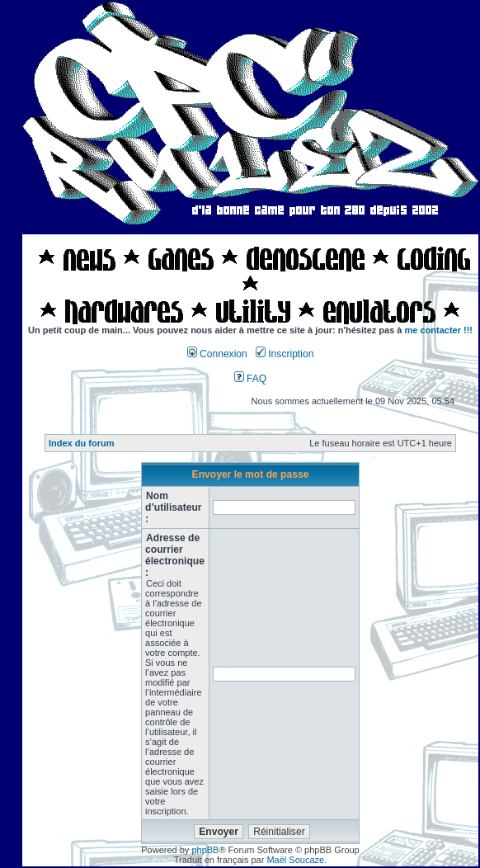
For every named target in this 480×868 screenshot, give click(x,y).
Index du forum (81, 443)
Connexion (217, 354)
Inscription (285, 354)
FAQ (251, 379)
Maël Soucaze (295, 860)
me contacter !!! (439, 330)
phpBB (205, 850)
